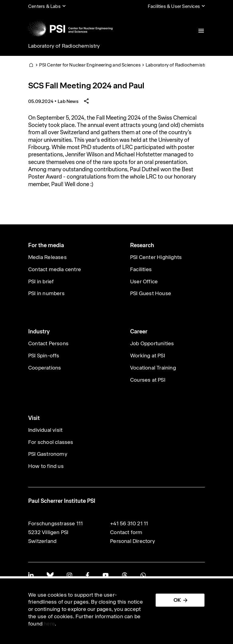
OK (177, 600)
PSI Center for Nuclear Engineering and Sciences (90, 65)
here (49, 624)
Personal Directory (133, 541)
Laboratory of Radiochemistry (64, 46)
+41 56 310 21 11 (129, 523)
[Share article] (86, 101)
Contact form (126, 532)
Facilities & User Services (174, 6)
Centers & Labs (44, 6)
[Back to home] (70, 29)
